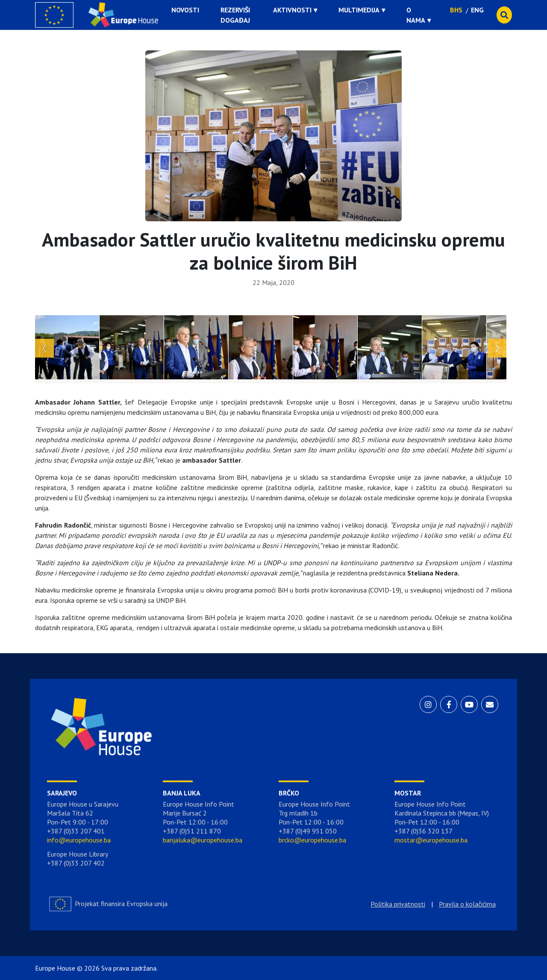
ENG (477, 10)
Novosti (185, 10)
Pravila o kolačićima (467, 904)
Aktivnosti (292, 10)
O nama (416, 15)
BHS (456, 10)
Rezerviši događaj (235, 15)
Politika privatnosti (398, 904)
